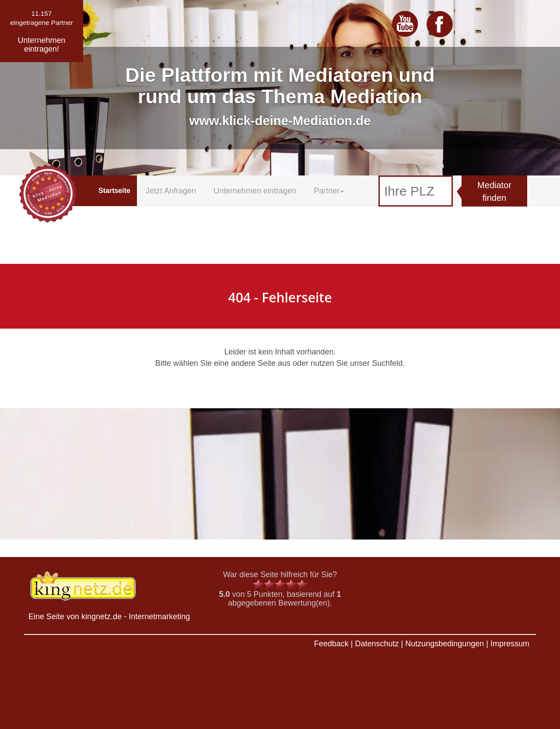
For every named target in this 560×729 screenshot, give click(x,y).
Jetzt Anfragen (171, 191)
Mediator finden (494, 191)
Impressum (510, 644)
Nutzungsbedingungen (444, 644)
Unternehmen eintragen (255, 191)
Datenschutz (377, 644)
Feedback (331, 644)
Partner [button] (329, 191)
